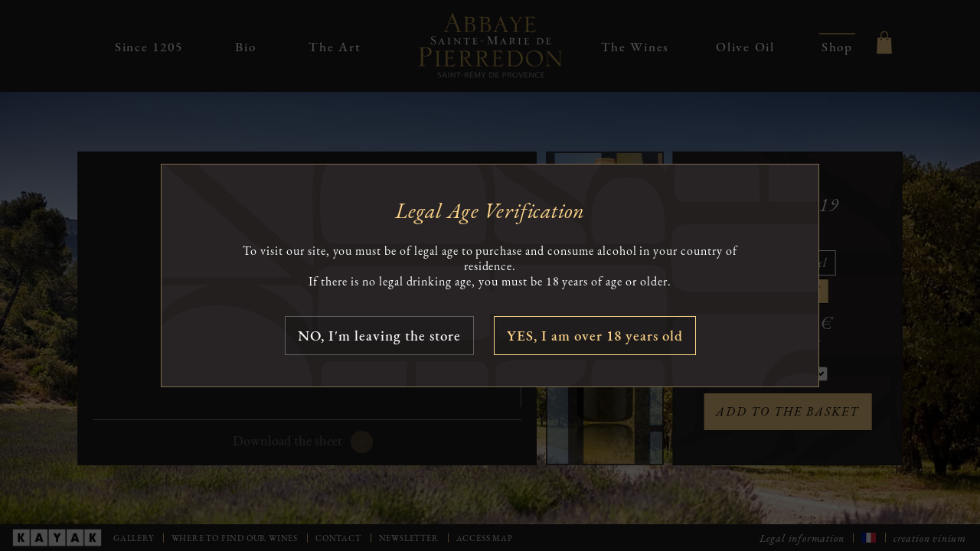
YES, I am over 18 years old (595, 336)
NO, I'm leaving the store (379, 336)
